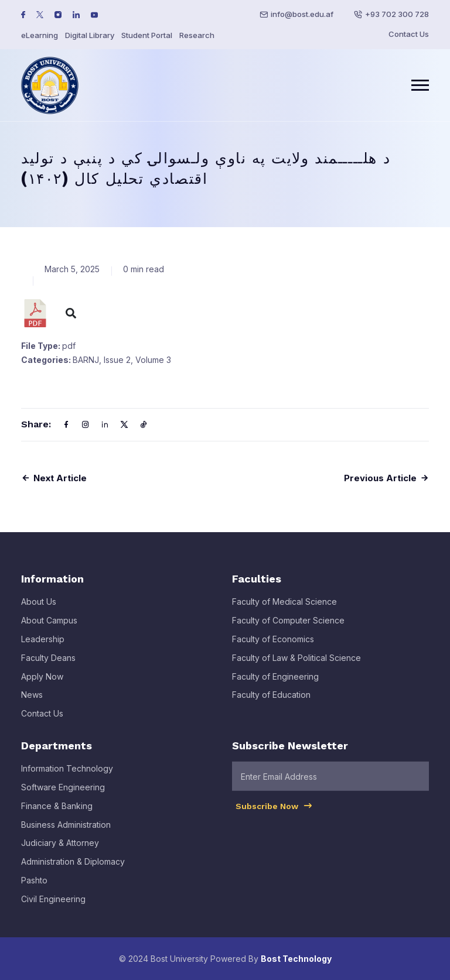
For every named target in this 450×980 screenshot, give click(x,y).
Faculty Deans (48, 666)
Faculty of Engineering (275, 685)
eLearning (40, 35)
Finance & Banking (57, 814)
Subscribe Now (275, 814)
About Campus (49, 629)
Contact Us (409, 34)
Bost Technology (296, 959)
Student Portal (147, 35)
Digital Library (90, 35)
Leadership (43, 648)
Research (197, 35)
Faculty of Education (271, 703)
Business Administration (66, 833)
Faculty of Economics (273, 648)
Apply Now (42, 685)
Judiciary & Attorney (60, 851)
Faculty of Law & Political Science (296, 666)
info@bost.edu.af (302, 14)
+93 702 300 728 (397, 14)
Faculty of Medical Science (284, 610)
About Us (39, 610)
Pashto (34, 889)
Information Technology (67, 777)
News (32, 703)
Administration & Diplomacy (73, 870)
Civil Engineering (53, 907)
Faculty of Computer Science (288, 629)
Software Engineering (63, 796)
